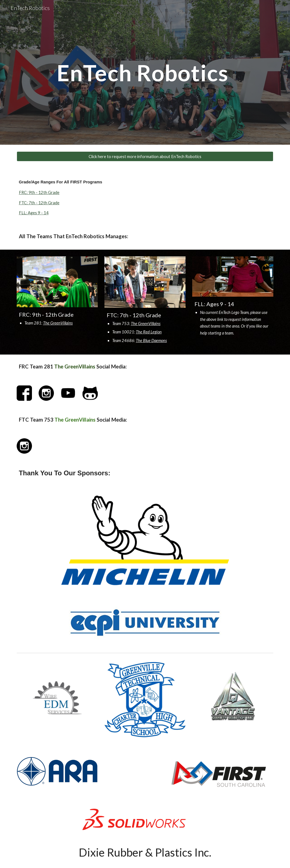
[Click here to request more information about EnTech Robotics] (145, 156)
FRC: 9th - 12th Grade (39, 192)
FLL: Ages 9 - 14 (34, 213)
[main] (145, 72)
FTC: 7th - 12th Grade (39, 203)
